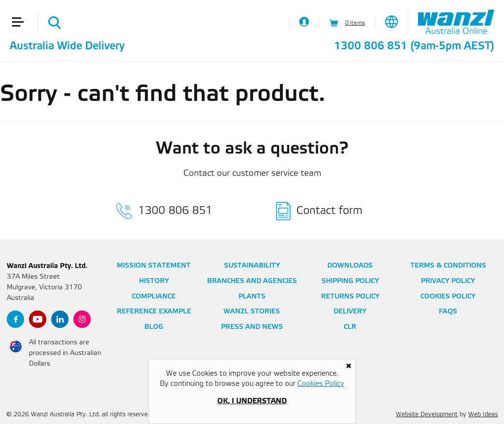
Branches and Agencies (252, 281)
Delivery (350, 312)
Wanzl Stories (252, 312)
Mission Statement (154, 266)
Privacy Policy (448, 281)
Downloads (350, 266)
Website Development (427, 415)
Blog (154, 327)
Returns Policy (350, 297)
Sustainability (252, 266)
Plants (252, 297)
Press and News (252, 327)
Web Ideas (483, 415)
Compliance (154, 297)
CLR (350, 327)
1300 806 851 (371, 46)
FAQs (448, 312)
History (154, 281)
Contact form (329, 211)
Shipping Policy (350, 281)
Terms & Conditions (448, 266)
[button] (22, 9)
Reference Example (154, 312)
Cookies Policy (448, 297)
